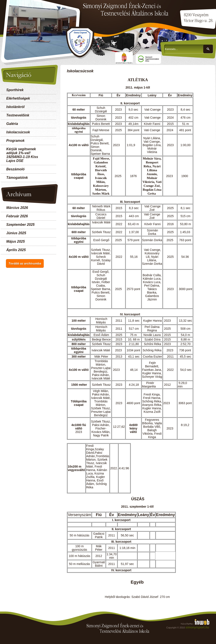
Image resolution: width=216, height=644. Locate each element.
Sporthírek (15, 90)
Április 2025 (16, 250)
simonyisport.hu (197, 627)
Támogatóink (17, 178)
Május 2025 (15, 241)
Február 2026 (17, 216)
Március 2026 (17, 208)
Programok (15, 141)
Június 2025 (16, 233)
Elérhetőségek (18, 98)
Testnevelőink (18, 115)
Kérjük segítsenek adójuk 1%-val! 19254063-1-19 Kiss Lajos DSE (22, 155)
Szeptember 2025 (20, 225)
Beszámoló (15, 169)
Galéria (12, 124)
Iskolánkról (15, 107)
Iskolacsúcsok (18, 132)
